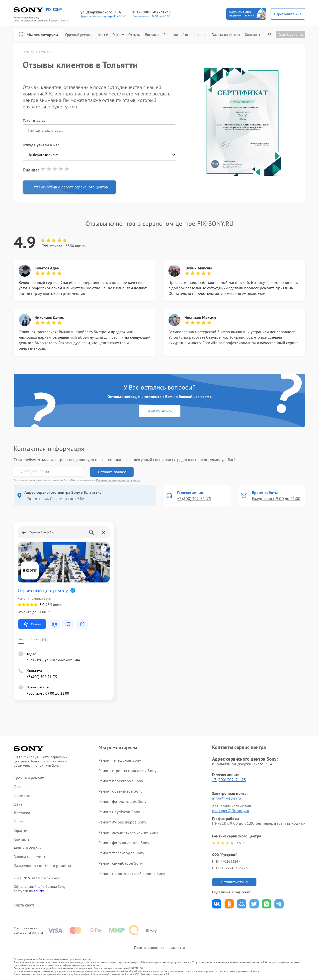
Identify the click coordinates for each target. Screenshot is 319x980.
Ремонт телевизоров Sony (121, 853)
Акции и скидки (195, 35)
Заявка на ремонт (226, 35)
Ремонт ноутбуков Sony (119, 812)
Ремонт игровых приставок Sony (127, 771)
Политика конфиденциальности (159, 948)
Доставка (152, 35)
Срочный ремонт (78, 35)
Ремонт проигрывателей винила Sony (132, 873)
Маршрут (32, 624)
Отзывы (134, 35)
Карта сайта (24, 905)
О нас (118, 35)
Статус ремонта (291, 34)
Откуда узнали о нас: (41, 145)
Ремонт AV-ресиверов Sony (122, 822)
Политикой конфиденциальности (118, 480)
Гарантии (171, 35)
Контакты (252, 35)
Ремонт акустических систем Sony (128, 832)
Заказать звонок (160, 411)
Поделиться (217, 904)
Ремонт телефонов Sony (120, 760)
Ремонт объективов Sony (120, 791)
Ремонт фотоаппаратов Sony (124, 843)
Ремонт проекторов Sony (121, 781)
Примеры (22, 795)
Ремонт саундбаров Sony (120, 863)
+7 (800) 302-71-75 (154, 12)
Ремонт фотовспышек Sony (122, 801)
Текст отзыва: (35, 120)
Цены (102, 35)
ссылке (39, 891)
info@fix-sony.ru (227, 798)
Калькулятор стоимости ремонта (42, 866)
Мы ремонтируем (38, 35)
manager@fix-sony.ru (231, 811)
